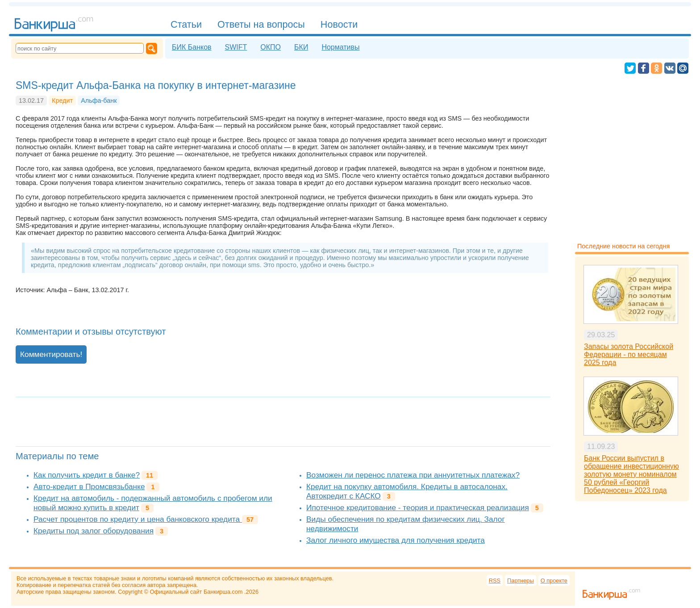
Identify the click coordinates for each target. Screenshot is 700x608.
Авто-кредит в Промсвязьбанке (89, 486)
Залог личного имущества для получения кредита (396, 540)
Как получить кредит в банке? (87, 475)
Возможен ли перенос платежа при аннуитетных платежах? (413, 475)
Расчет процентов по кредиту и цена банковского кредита (138, 519)
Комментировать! (51, 354)
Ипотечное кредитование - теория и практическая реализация (418, 507)
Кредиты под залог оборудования (94, 531)
